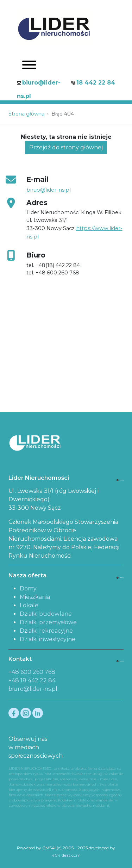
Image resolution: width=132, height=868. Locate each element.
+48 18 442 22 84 (32, 680)
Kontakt (20, 659)
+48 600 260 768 (32, 672)
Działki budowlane (46, 614)
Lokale (29, 605)
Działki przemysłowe (48, 622)
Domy (28, 588)
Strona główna (26, 114)
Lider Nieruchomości (39, 478)
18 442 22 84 (96, 83)
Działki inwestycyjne (48, 639)
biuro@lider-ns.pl (33, 689)
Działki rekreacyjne (46, 631)
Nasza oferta (27, 575)
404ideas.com (66, 855)
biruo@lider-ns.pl (49, 190)
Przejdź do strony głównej (66, 147)
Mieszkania (35, 597)
